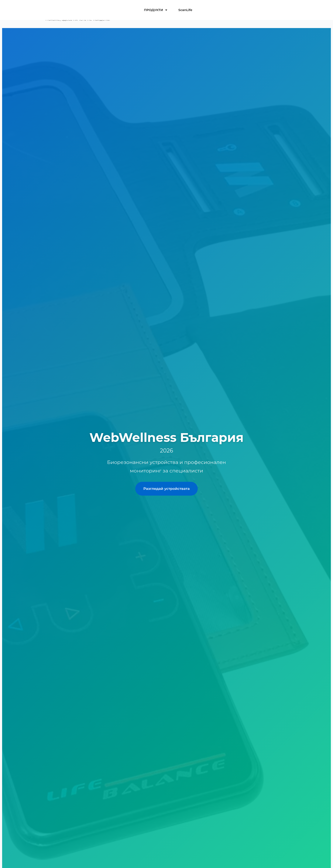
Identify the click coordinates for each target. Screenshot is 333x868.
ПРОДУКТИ (156, 10)
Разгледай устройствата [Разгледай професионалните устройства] (166, 489)
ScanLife (185, 10)
